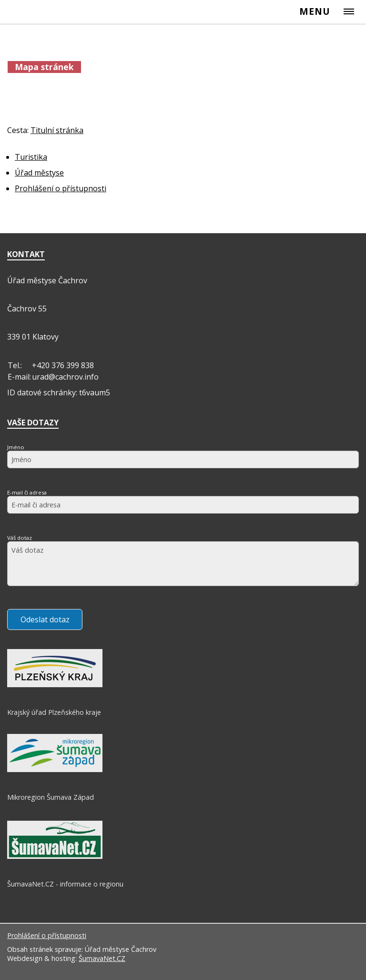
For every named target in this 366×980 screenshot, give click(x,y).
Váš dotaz (20, 538)
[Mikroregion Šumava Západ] (55, 770)
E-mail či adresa (27, 492)
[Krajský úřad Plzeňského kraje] (55, 685)
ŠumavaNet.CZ (102, 958)
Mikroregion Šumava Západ (51, 797)
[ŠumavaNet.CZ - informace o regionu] (55, 856)
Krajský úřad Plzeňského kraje (54, 712)
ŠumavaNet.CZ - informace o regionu (65, 884)
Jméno (16, 447)
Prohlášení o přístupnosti (47, 935)
